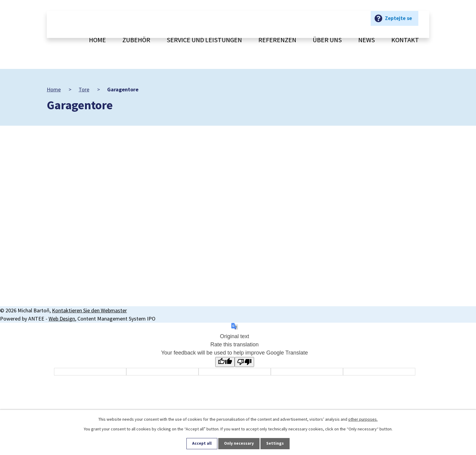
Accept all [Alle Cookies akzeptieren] (202, 443)
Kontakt (405, 40)
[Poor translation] (244, 362)
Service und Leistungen (204, 40)
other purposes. (363, 419)
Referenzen (277, 40)
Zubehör (136, 40)
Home (97, 40)
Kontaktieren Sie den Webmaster (89, 310)
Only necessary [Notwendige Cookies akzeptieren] (239, 443)
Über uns (327, 40)
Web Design (62, 319)
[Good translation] (225, 362)
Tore (84, 89)
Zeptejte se (398, 23)
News (367, 40)
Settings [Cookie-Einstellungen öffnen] (275, 443)
